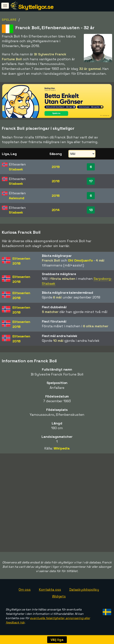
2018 (56, 181)
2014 (56, 210)
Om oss (25, 589)
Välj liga (57, 640)
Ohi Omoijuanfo (80, 260)
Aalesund (17, 198)
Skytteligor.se (36, 7)
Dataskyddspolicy (84, 589)
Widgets (59, 596)
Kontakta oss (50, 589)
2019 (56, 167)
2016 (56, 196)
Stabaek (16, 169)
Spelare (9, 20)
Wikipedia (62, 448)
